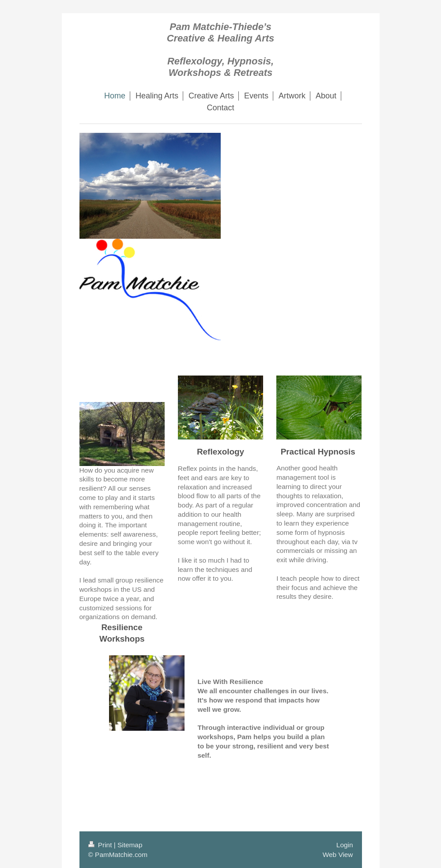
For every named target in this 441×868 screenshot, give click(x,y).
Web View (338, 855)
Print (101, 845)
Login (345, 845)
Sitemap (130, 845)
